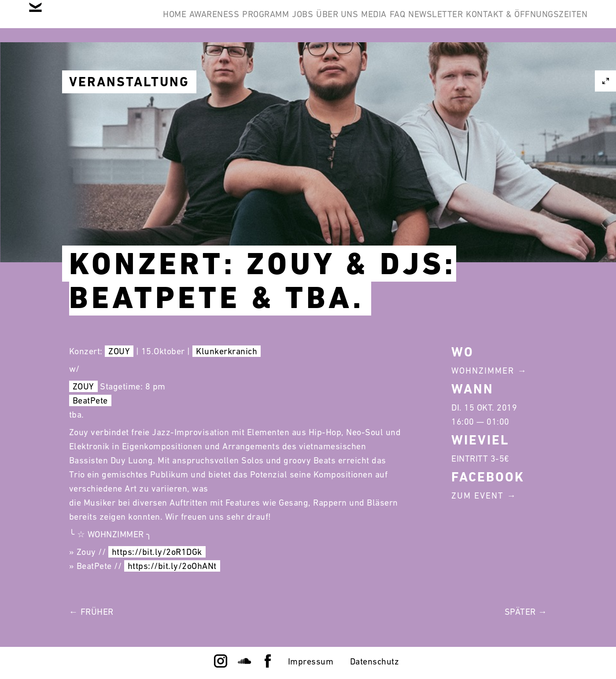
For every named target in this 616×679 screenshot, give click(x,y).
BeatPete (90, 400)
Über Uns (415, 21)
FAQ (502, 21)
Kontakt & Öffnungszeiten (520, 63)
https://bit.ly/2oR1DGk (157, 552)
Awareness (252, 21)
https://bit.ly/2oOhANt (172, 566)
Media (465, 21)
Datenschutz (375, 661)
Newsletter (553, 21)
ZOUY (119, 351)
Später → (526, 612)
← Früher (91, 612)
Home (198, 21)
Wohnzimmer (483, 371)
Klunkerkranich (227, 351)
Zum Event (478, 495)
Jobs (367, 21)
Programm (317, 21)
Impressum (311, 661)
